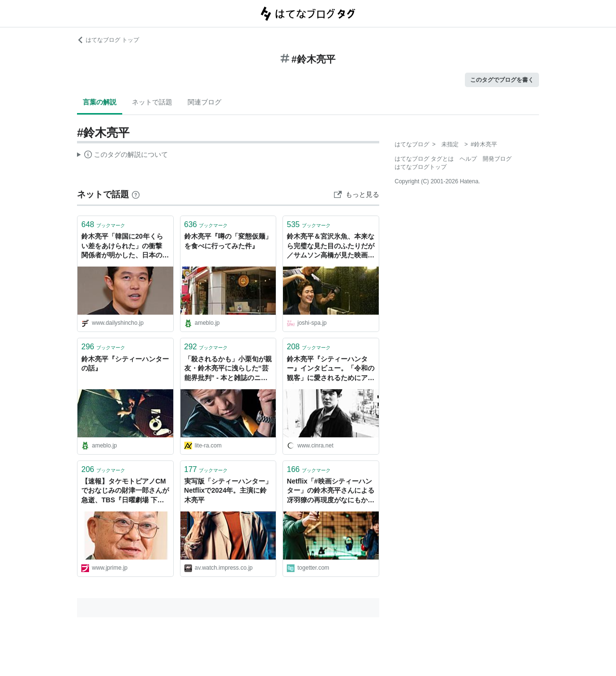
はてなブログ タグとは (424, 159)
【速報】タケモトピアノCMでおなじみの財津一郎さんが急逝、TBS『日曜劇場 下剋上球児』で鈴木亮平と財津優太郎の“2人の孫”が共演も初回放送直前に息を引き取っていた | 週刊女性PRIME (125, 491)
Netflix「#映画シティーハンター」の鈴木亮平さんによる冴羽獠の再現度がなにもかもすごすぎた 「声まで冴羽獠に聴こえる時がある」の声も (331, 491)
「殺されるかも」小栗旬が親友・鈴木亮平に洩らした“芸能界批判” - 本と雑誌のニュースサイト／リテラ (228, 369)
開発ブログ (497, 159)
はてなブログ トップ (108, 40)
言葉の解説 (100, 102)
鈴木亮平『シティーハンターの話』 (125, 364)
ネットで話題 (152, 102)
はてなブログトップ (421, 167)
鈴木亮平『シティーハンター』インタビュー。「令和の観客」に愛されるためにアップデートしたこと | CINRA (331, 369)
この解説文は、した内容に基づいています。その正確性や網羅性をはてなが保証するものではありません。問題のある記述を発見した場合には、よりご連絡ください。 (122, 156)
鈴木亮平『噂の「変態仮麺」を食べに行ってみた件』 (228, 241)
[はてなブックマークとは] (136, 194)
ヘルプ (468, 159)
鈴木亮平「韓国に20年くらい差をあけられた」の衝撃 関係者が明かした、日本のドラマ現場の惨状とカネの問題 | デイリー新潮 (125, 247)
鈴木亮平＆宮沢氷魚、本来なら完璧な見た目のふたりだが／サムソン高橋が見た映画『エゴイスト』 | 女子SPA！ (331, 247)
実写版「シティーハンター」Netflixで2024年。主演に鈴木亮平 (228, 491)
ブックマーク (103, 224)
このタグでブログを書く (502, 80)
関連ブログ (205, 102)
